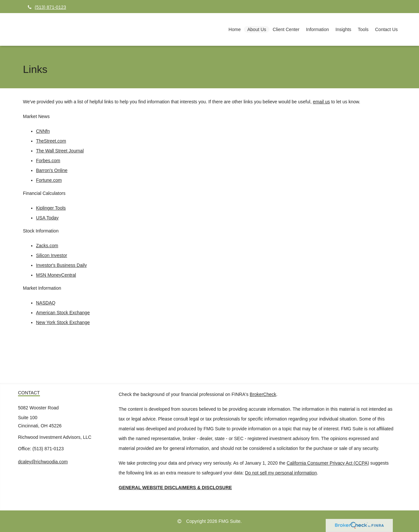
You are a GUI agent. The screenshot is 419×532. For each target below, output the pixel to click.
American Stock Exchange (63, 313)
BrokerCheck (263, 394)
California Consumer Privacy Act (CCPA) (328, 463)
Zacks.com (47, 246)
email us (321, 102)
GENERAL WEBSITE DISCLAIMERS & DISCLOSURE (175, 488)
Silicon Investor (52, 255)
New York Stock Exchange (63, 322)
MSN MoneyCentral (56, 275)
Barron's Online (52, 170)
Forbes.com (48, 161)
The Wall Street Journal (60, 151)
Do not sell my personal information (281, 473)
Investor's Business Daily (61, 265)
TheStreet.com (51, 141)
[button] (257, 29)
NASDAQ (46, 303)
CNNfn (43, 131)
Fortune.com (49, 180)
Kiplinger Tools (51, 208)
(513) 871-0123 (47, 7)
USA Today (47, 218)
